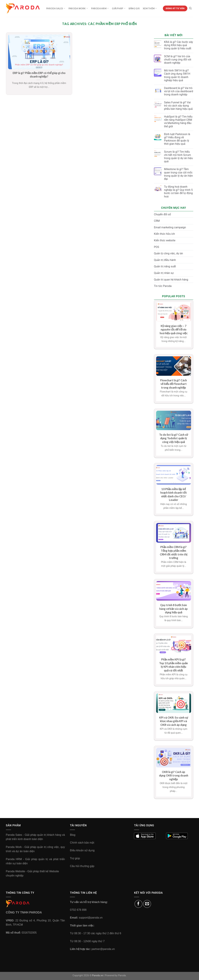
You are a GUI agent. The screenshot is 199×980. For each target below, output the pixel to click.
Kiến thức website (165, 240)
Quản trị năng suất (165, 266)
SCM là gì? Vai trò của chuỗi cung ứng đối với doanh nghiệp (178, 60)
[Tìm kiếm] (190, 8)
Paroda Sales (56, 8)
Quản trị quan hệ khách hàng (171, 280)
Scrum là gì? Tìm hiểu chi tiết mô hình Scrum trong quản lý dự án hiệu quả (178, 157)
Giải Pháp (119, 8)
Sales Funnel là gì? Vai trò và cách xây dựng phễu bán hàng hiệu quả (178, 106)
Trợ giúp (75, 858)
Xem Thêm (150, 8)
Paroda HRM (100, 8)
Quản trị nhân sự (164, 273)
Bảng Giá (134, 8)
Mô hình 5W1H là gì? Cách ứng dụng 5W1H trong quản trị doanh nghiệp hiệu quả (177, 75)
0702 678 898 (78, 910)
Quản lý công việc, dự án (168, 253)
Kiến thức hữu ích (164, 234)
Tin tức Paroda (163, 286)
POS (157, 247)
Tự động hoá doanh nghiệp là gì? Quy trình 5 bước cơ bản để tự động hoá (178, 192)
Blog (73, 835)
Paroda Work (78, 8)
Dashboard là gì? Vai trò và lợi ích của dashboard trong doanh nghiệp (179, 91)
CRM (157, 221)
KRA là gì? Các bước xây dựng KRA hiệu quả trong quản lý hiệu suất (178, 45)
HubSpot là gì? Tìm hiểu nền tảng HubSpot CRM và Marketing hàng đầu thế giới (178, 122)
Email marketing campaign (170, 227)
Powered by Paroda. (116, 976)
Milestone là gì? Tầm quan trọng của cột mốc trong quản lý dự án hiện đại (178, 174)
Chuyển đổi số (162, 214)
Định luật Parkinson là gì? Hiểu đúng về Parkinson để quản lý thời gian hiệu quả (177, 139)
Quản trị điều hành (165, 260)
